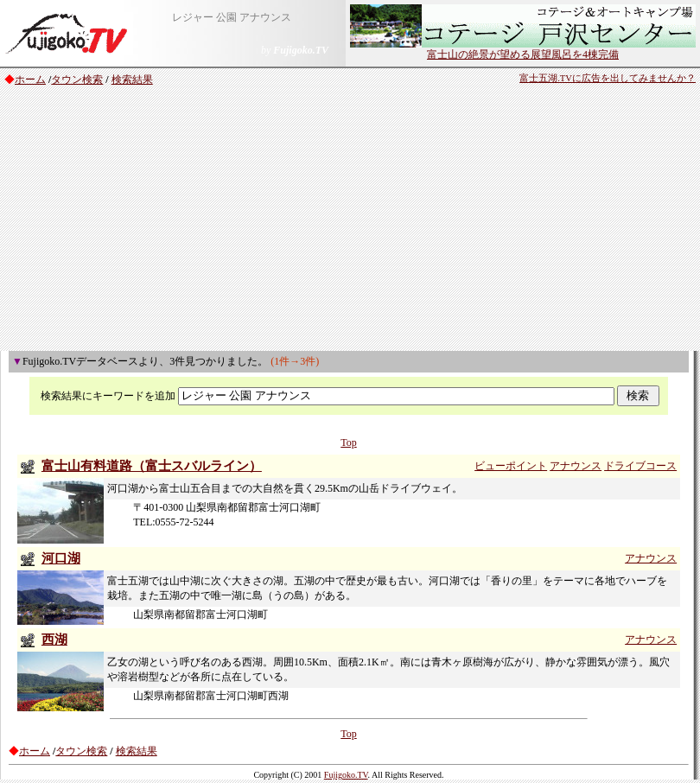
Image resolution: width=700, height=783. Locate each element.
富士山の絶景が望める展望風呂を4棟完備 (523, 49)
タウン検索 (77, 80)
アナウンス (576, 466)
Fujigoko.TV (346, 775)
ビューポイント (511, 466)
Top (349, 442)
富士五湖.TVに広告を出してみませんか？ (608, 78)
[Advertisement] (350, 221)
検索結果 (132, 80)
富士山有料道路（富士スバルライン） (152, 466)
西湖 (54, 640)
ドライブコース (640, 466)
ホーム (30, 80)
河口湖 (61, 558)
